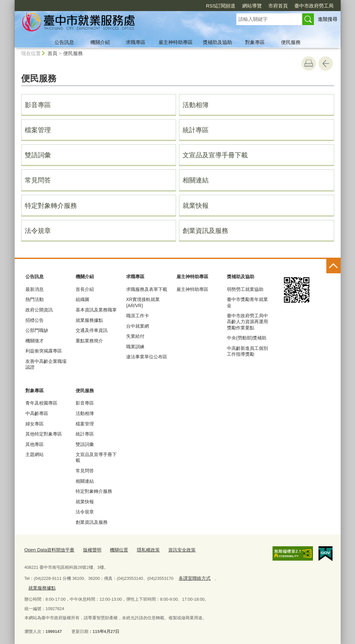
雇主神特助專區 (176, 42)
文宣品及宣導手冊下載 (215, 155)
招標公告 (35, 320)
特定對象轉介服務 (51, 206)
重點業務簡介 (89, 341)
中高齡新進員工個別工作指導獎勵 (247, 351)
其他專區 (35, 444)
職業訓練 (135, 347)
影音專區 (38, 105)
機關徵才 (35, 341)
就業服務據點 (89, 320)
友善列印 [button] (309, 64)
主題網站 (35, 454)
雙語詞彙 (38, 155)
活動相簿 (196, 105)
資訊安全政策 (172, 549)
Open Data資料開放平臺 (47, 549)
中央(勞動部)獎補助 (247, 338)
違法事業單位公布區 (147, 357)
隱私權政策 (140, 549)
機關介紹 (100, 42)
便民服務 (291, 42)
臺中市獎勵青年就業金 (247, 302)
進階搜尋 (328, 19)
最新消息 (35, 289)
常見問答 (38, 180)
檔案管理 (38, 130)
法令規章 (38, 231)
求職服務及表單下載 (147, 289)
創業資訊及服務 (205, 231)
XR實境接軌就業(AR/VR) (143, 302)
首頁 (52, 53)
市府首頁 (278, 6)
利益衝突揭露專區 (44, 351)
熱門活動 (35, 299)
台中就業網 (138, 326)
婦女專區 (35, 424)
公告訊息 (64, 42)
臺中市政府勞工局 (314, 6)
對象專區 (255, 42)
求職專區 (136, 42)
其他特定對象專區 (44, 434)
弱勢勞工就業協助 (245, 289)
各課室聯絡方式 (193, 577)
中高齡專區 (37, 413)
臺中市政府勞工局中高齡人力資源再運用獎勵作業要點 (247, 322)
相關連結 (196, 180)
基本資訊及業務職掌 (96, 310)
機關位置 (113, 549)
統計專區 (196, 130)
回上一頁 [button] (326, 64)
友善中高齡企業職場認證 (46, 364)
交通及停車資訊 (92, 330)
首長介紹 (85, 289)
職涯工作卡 (138, 316)
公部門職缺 (37, 330)
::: (12, 3)
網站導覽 (252, 6)
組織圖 (82, 299)
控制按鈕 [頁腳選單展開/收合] (333, 266)
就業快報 (196, 206)
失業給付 (135, 336)
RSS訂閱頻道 (221, 6)
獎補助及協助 (217, 42)
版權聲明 (87, 549)
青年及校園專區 (41, 403)
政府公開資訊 (39, 310)
